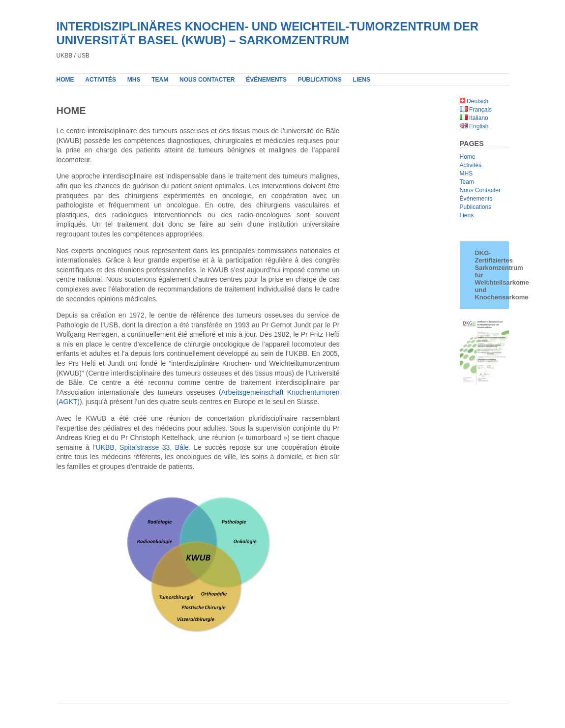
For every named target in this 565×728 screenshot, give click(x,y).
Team (160, 80)
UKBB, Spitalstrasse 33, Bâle (142, 447)
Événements (266, 80)
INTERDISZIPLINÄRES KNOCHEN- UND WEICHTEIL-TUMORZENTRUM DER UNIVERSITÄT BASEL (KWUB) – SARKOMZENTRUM (268, 33)
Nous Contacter (480, 190)
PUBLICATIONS (320, 80)
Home (65, 80)
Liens (467, 215)
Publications (476, 207)
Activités (101, 80)
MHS (134, 80)
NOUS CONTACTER (207, 80)
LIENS (362, 80)
